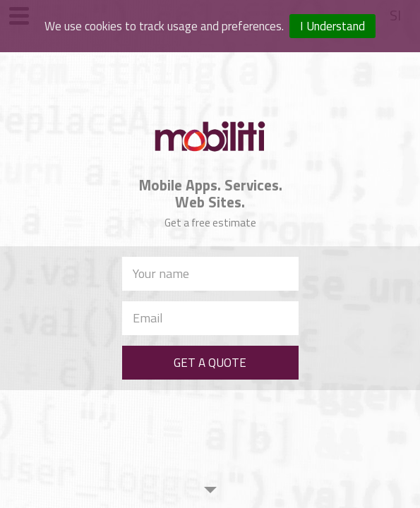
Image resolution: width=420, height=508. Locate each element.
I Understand (332, 26)
